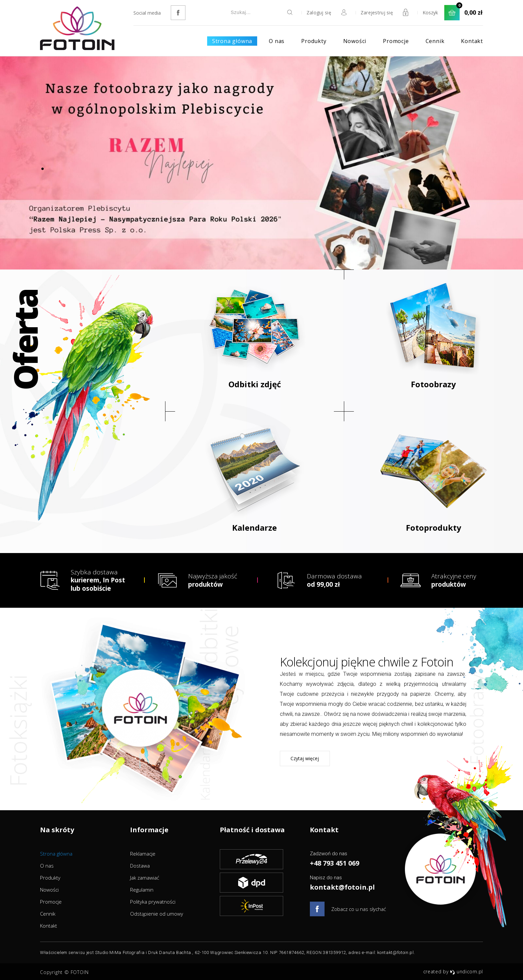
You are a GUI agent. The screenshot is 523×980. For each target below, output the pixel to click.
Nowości (355, 41)
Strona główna (232, 41)
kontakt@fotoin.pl (342, 887)
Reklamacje (143, 854)
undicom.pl (466, 971)
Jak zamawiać (145, 878)
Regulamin (142, 890)
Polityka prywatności (153, 902)
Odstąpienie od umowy (157, 914)
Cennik (435, 41)
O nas (277, 41)
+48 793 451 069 (335, 863)
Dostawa (140, 866)
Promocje (396, 41)
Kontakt (472, 41)
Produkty (314, 41)
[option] (261, 163)
